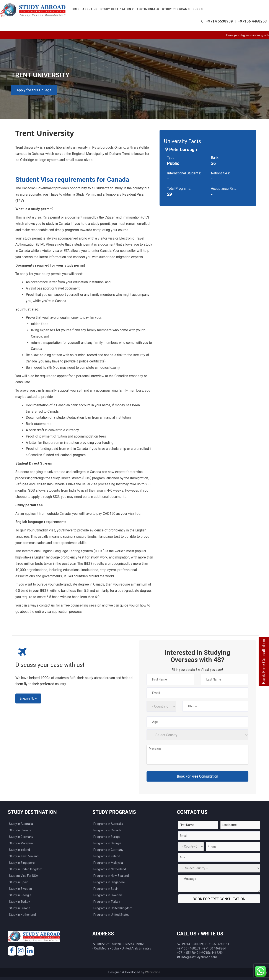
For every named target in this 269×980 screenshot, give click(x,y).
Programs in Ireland (107, 856)
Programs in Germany (108, 850)
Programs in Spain (106, 889)
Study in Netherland (22, 915)
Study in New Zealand (24, 856)
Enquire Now (28, 698)
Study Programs (176, 9)
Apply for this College (34, 90)
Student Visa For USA (24, 876)
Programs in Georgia (107, 843)
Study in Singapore (22, 863)
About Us (90, 9)
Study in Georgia (20, 895)
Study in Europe (20, 908)
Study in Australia (21, 824)
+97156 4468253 (252, 21)
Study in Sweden (20, 889)
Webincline (153, 972)
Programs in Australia (108, 824)
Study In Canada (20, 830)
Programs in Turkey (107, 902)
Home (75, 9)
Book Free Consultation (264, 662)
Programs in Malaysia (108, 863)
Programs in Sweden (108, 895)
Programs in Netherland (110, 869)
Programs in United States (111, 915)
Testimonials (148, 9)
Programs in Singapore (109, 882)
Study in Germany (21, 837)
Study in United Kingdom (26, 869)
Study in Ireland (19, 850)
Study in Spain (19, 882)
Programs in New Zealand (111, 876)
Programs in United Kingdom (113, 908)
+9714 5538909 (219, 21)
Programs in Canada (107, 830)
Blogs (198, 9)
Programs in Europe (107, 837)
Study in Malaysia (21, 843)
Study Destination (116, 9)
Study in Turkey (19, 902)
